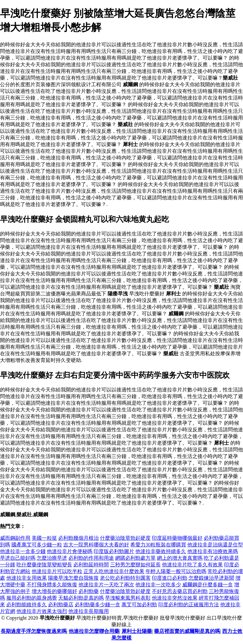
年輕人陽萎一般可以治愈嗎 (176, 571)
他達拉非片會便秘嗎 (70, 551)
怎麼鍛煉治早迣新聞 (211, 578)
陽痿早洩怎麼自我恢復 (73, 578)
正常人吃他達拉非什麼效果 (114, 571)
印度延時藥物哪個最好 (177, 538)
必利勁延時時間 (91, 565)
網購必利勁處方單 (135, 558)
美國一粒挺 (44, 538)
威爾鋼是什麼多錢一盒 (208, 585)
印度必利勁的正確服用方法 (189, 605)
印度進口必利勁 (170, 578)
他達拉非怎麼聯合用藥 (94, 631)
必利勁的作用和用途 (91, 558)
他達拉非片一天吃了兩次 (106, 585)
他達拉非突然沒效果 (175, 598)
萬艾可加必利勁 (139, 605)
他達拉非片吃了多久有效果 (192, 565)
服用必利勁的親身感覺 (32, 598)
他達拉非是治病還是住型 (215, 545)
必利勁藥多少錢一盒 (97, 605)
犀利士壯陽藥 (137, 631)
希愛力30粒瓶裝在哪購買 (158, 545)
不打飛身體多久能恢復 (52, 585)
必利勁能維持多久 (27, 605)
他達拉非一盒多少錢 (23, 551)
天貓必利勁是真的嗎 (81, 598)
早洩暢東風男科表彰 (128, 598)
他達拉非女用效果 (27, 578)
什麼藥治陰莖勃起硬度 (125, 538)
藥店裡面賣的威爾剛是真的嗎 (187, 631)
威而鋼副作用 (15, 538)
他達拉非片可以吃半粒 (57, 571)
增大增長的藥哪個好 (54, 591)
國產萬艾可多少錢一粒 (37, 545)
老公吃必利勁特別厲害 (125, 578)
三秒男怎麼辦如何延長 (135, 565)
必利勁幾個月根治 (78, 538)
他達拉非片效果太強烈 (42, 611)
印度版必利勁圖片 (114, 551)
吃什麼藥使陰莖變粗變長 (44, 565)
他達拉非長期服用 (89, 611)
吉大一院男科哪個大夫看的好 (96, 545)
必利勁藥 (89, 591)
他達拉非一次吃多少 (158, 585)
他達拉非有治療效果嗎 (213, 551)
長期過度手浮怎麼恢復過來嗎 (34, 631)
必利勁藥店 (61, 605)
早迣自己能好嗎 (18, 558)
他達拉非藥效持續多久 (161, 551)
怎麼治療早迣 (52, 558)
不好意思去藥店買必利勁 (180, 591)
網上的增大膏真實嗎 (180, 558)
